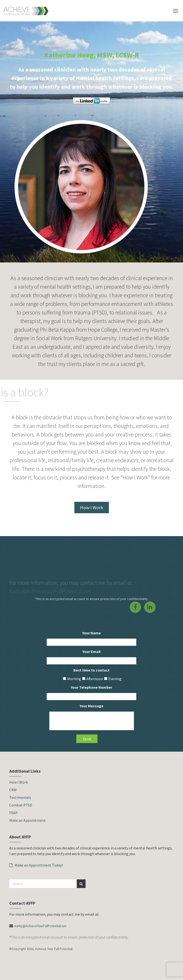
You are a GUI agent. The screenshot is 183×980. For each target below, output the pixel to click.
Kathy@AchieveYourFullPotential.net (50, 591)
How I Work (92, 507)
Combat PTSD (21, 805)
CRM (13, 790)
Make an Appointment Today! (36, 865)
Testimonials (20, 797)
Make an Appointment (28, 820)
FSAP (13, 813)
